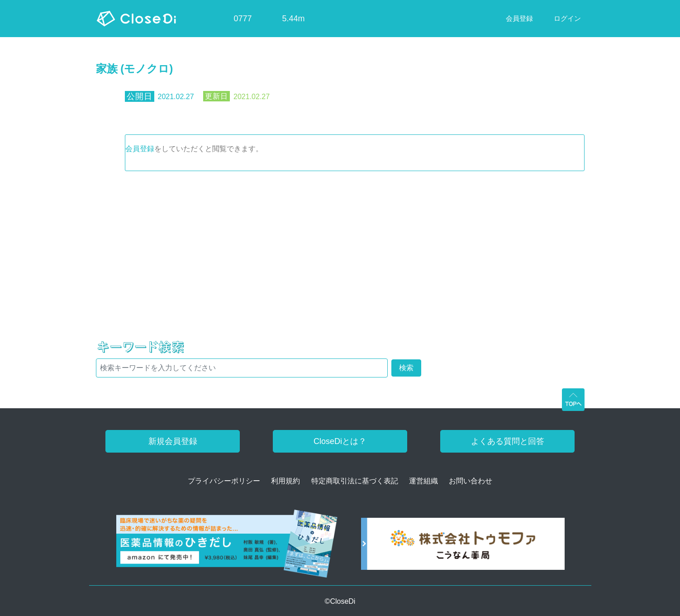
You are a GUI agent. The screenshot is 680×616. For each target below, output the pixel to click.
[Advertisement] (340, 239)
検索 (406, 368)
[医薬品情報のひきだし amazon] (227, 547)
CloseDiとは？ (340, 441)
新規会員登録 (173, 441)
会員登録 (140, 149)
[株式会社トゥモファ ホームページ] (463, 547)
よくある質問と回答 (508, 441)
